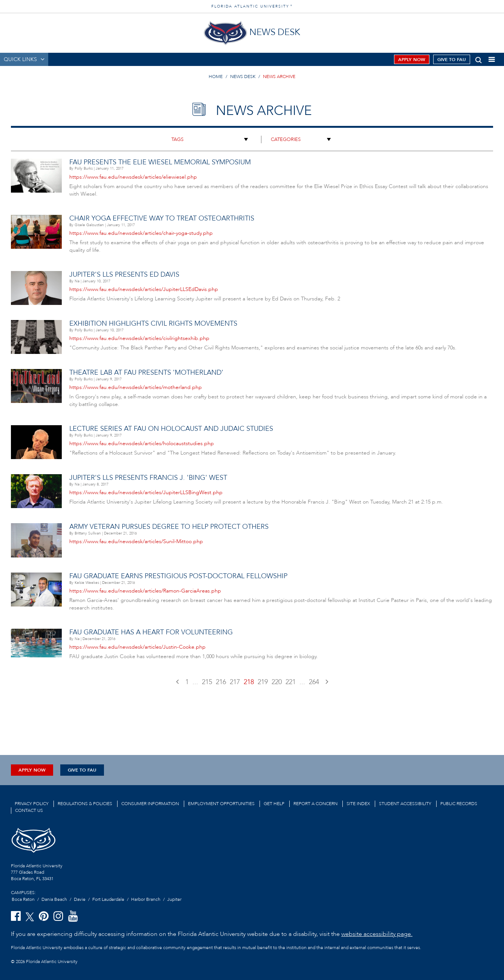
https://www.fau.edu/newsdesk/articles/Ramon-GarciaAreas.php (145, 591)
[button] (479, 59)
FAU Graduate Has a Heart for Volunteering (151, 632)
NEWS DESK (243, 77)
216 (221, 682)
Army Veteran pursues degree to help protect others (169, 527)
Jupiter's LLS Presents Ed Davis (124, 275)
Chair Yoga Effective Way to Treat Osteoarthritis (162, 218)
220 (277, 682)
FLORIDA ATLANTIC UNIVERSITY (252, 6)
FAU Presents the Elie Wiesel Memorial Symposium (160, 162)
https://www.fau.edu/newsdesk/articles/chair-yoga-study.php (141, 233)
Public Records (459, 804)
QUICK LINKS (20, 59)
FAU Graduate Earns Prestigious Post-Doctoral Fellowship (178, 576)
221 (291, 682)
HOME (216, 77)
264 (314, 682)
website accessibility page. (377, 934)
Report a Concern (315, 804)
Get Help (274, 804)
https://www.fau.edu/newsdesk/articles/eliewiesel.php (133, 177)
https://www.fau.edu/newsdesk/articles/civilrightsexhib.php (139, 338)
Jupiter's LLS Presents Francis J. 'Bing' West (148, 478)
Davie (80, 899)
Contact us (29, 810)
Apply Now (412, 60)
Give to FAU (452, 60)
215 (207, 682)
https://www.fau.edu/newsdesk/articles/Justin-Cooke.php (137, 647)
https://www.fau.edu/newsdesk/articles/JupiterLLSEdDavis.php (144, 289)
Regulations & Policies (85, 804)
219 (263, 682)
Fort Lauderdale (108, 899)
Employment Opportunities (221, 804)
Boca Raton (23, 899)
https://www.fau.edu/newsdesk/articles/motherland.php (136, 387)
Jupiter (174, 899)
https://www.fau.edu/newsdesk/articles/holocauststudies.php (142, 443)
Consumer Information (150, 804)
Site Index (358, 804)
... (195, 682)
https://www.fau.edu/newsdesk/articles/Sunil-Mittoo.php (136, 541)
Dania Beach (54, 899)
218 (249, 682)
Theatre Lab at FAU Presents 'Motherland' (146, 373)
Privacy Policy (32, 804)
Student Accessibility (405, 804)
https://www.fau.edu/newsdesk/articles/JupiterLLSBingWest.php (146, 492)
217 (235, 682)
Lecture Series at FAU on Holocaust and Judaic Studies (171, 429)
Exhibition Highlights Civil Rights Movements (153, 324)
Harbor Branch (146, 899)
